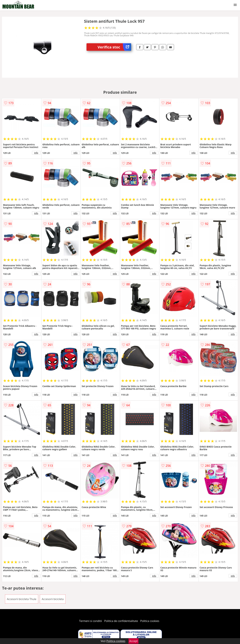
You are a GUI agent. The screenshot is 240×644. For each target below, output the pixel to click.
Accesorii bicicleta (53, 599)
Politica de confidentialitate (121, 621)
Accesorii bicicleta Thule (22, 599)
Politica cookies (150, 621)
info (36, 153)
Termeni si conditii (91, 621)
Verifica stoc (114, 47)
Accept (133, 641)
